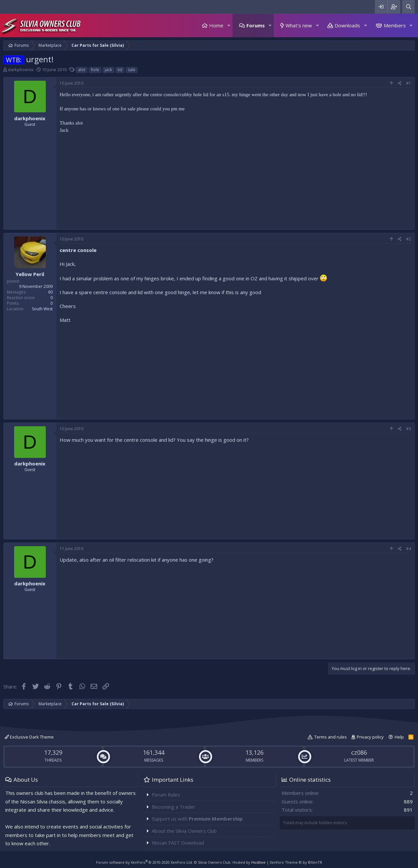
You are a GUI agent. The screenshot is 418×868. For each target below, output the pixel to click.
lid (120, 70)
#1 (409, 83)
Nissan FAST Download (178, 843)
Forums (256, 25)
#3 (409, 429)
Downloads (347, 25)
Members (395, 25)
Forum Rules (166, 795)
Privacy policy (370, 737)
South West (42, 309)
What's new (299, 25)
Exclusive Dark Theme (29, 737)
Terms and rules (331, 737)
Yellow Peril (30, 274)
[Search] (408, 7)
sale (132, 70)
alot (82, 70)
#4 (409, 549)
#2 (409, 239)
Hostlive (258, 862)
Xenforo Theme (296, 862)
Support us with (197, 819)
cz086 (359, 752)
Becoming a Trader (174, 807)
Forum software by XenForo (145, 862)
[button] (229, 26)
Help (399, 737)
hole (95, 70)
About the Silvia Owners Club (184, 831)
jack (108, 70)
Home (216, 25)
